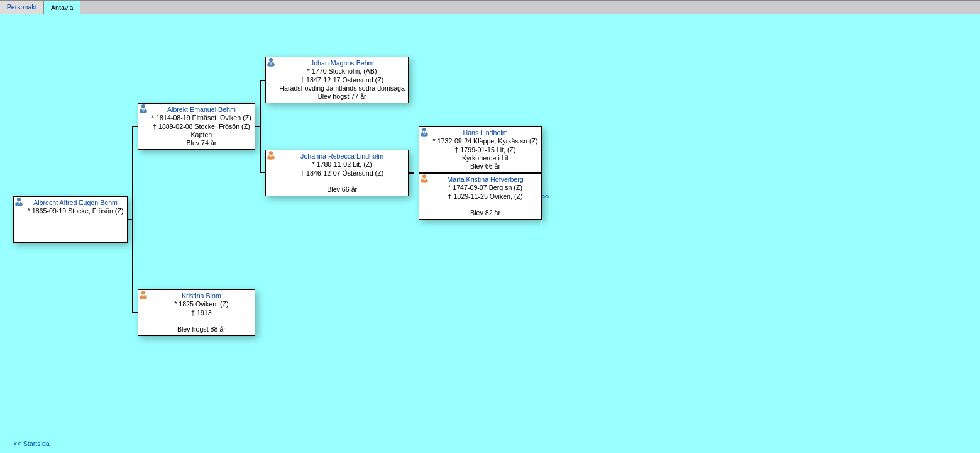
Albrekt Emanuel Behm (201, 109)
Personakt (22, 8)
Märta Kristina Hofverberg (485, 179)
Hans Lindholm (486, 133)
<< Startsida (31, 444)
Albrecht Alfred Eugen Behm (75, 203)
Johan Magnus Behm (342, 63)
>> (546, 196)
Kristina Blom (201, 296)
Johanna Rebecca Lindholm (342, 156)
